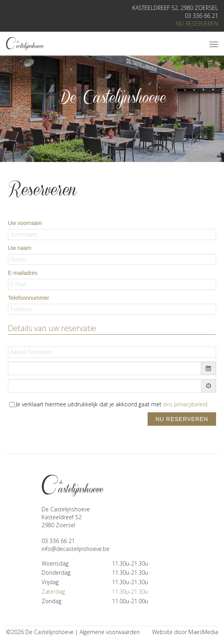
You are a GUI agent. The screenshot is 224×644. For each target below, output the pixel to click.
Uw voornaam (25, 223)
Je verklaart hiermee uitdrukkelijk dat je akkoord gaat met (112, 404)
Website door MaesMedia (185, 632)
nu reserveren (197, 24)
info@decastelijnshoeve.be (76, 549)
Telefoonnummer (28, 298)
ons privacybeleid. (186, 404)
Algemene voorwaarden (110, 632)
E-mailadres (23, 273)
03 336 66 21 (201, 16)
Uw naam (20, 248)
